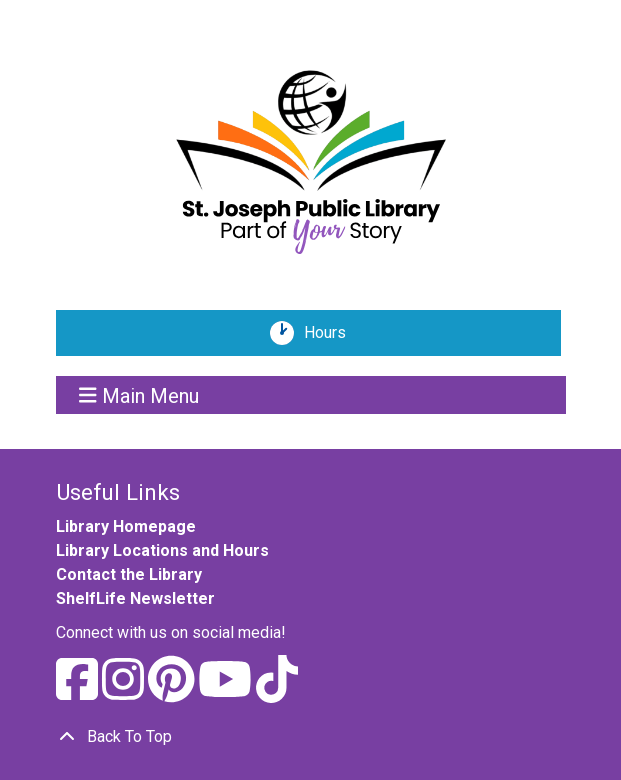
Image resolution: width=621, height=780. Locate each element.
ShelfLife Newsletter (135, 598)
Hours (332, 333)
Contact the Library (129, 574)
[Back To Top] (311, 737)
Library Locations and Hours (162, 550)
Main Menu (139, 395)
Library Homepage (126, 526)
